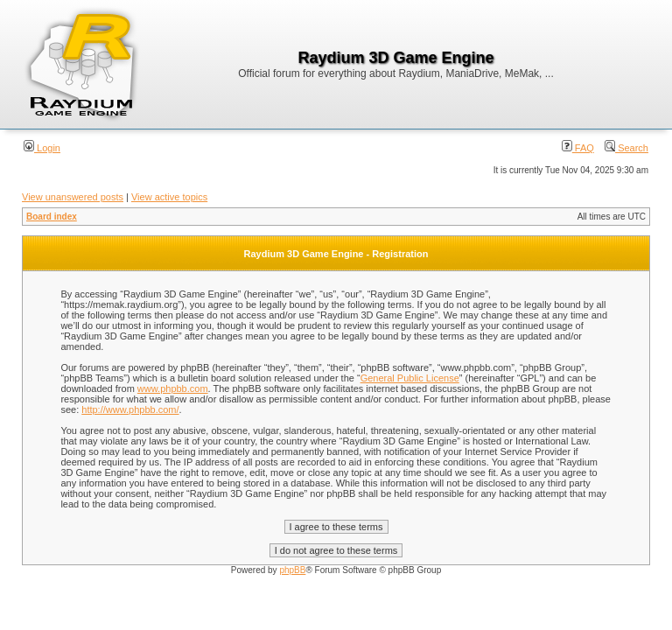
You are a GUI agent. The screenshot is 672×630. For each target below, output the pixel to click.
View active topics (169, 197)
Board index (52, 217)
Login (42, 148)
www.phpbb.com (173, 388)
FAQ (578, 148)
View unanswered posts (73, 197)
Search (626, 148)
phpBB (292, 570)
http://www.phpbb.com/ (130, 409)
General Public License (410, 378)
